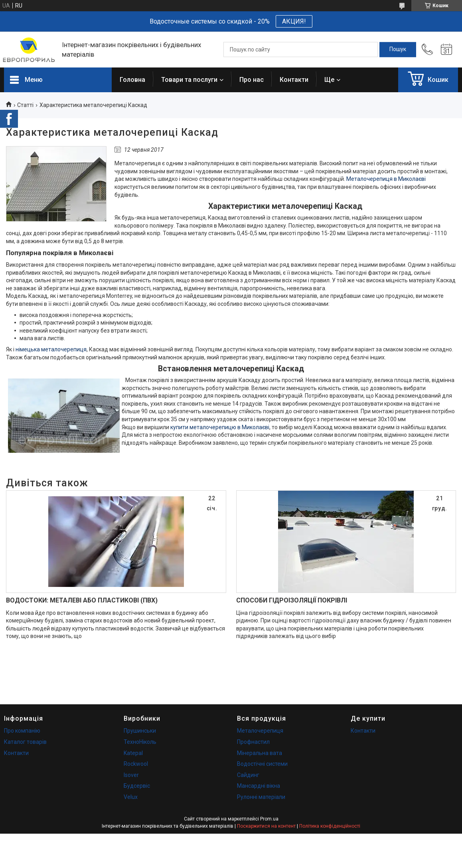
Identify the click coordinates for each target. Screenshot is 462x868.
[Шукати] (398, 50)
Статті (25, 105)
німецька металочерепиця (51, 349)
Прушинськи (140, 731)
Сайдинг (248, 775)
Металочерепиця (260, 731)
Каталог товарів (25, 742)
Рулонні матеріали (261, 797)
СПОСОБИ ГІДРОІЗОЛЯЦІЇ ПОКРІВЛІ (292, 600)
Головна (132, 80)
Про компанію (22, 731)
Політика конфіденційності (330, 826)
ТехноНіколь (140, 742)
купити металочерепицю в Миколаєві (220, 427)
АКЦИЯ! (294, 21)
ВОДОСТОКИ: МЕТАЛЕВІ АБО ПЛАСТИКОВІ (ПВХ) (82, 600)
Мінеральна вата (260, 753)
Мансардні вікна (259, 786)
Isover (131, 775)
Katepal (133, 753)
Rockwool (136, 764)
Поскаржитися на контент (266, 826)
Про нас (252, 80)
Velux (131, 797)
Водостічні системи (262, 764)
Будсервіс (137, 786)
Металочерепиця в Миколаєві (386, 179)
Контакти (294, 80)
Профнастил (253, 742)
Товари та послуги (189, 80)
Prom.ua (269, 819)
